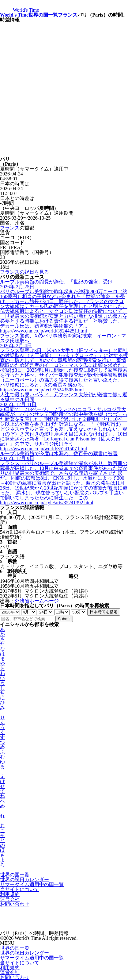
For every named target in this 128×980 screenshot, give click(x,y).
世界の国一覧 (43, 15)
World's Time (14, 15)
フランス (68, 15)
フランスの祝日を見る (24, 272)
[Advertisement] (64, 90)
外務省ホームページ (37, 601)
